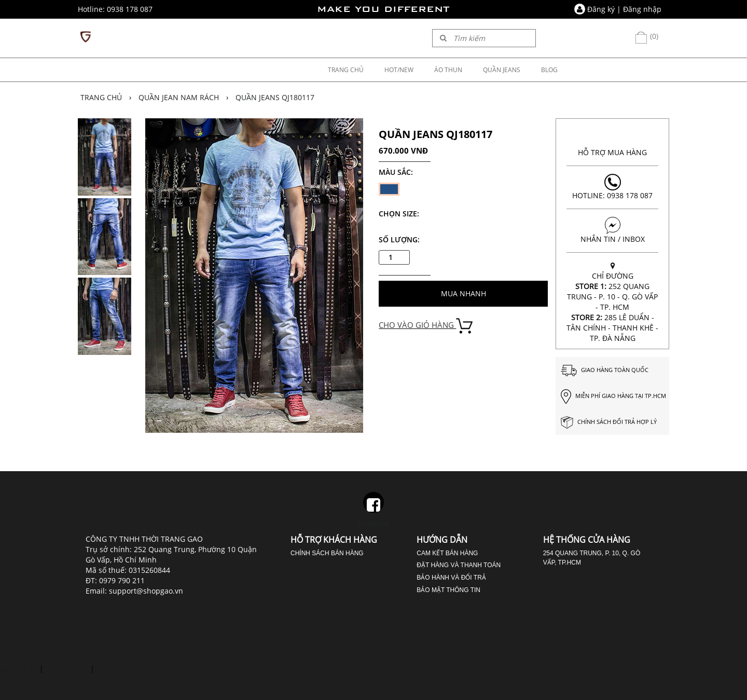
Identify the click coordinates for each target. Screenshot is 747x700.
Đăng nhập (642, 9)
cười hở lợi (19, 669)
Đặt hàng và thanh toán (459, 565)
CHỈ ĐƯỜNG (612, 302)
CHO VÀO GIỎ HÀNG (426, 325)
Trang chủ (101, 97)
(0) (646, 36)
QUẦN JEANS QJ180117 (275, 97)
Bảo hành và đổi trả (451, 578)
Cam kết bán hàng (447, 553)
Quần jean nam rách (179, 97)
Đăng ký (601, 9)
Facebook (374, 510)
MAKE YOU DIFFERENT (383, 9)
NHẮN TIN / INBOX (612, 230)
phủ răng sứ (67, 669)
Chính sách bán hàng (327, 553)
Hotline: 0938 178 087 (612, 187)
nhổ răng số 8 (120, 669)
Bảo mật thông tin (448, 590)
